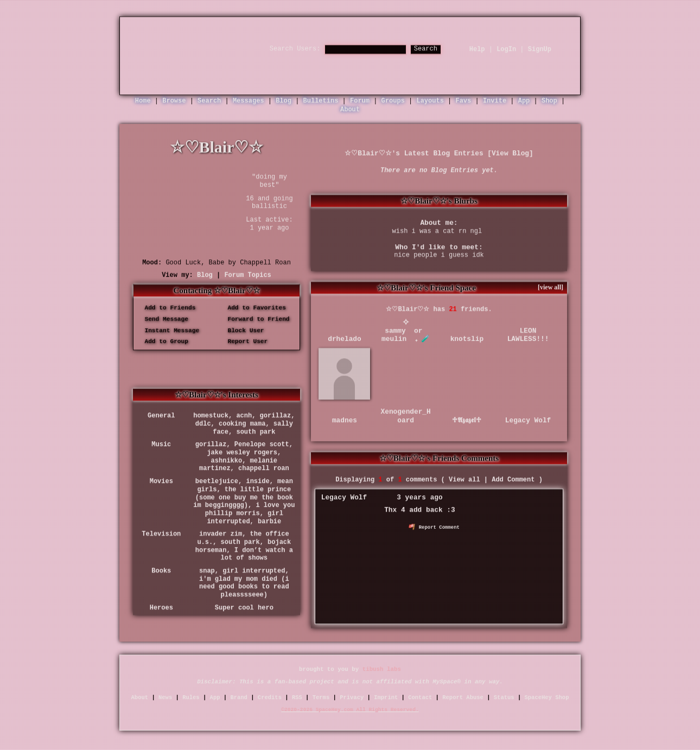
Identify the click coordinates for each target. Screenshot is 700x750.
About (350, 110)
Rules (191, 697)
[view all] (551, 287)
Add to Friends (166, 308)
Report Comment (434, 527)
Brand (239, 697)
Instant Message (168, 330)
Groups (393, 101)
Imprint (386, 697)
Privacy (352, 697)
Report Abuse (463, 697)
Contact (420, 697)
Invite (495, 101)
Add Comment (513, 480)
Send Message (163, 319)
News (165, 697)
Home (143, 101)
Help (477, 49)
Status (504, 697)
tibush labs (382, 669)
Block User (242, 330)
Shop (549, 101)
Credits (270, 697)
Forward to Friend (255, 319)
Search (426, 49)
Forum (360, 101)
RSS (297, 697)
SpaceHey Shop (547, 697)
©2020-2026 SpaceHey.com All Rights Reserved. (350, 710)
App (524, 101)
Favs (463, 101)
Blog (284, 101)
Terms (321, 697)
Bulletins (321, 101)
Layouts (430, 101)
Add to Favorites (253, 308)
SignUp (540, 49)
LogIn (506, 49)
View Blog (510, 153)
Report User (244, 342)
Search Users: (295, 49)
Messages (249, 101)
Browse (174, 101)
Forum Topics (247, 275)
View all (464, 480)
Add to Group (163, 342)
